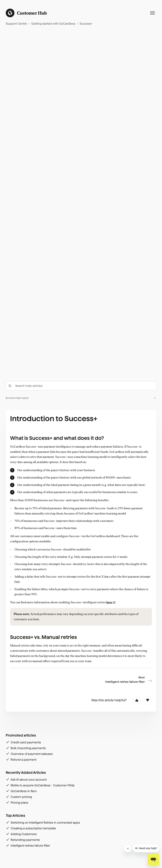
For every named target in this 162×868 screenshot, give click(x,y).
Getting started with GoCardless (53, 24)
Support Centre (16, 24)
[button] (81, 398)
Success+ (86, 24)
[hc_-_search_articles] (81, 386)
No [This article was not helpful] (148, 700)
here (109, 602)
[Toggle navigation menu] (152, 13)
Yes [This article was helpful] (137, 700)
